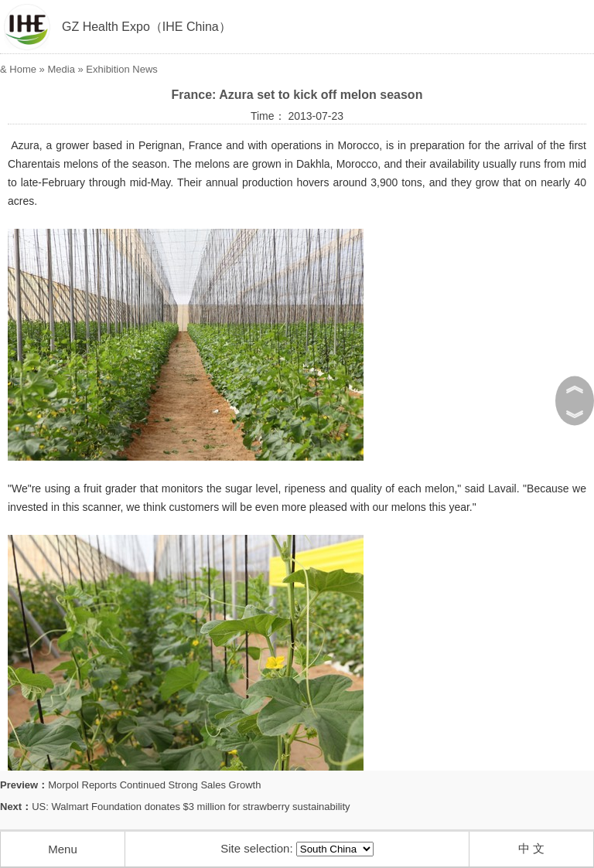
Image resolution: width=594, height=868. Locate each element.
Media (61, 69)
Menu (63, 849)
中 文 (531, 848)
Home (23, 69)
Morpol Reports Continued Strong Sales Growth (154, 785)
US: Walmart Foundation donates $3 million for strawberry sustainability (191, 807)
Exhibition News (122, 69)
